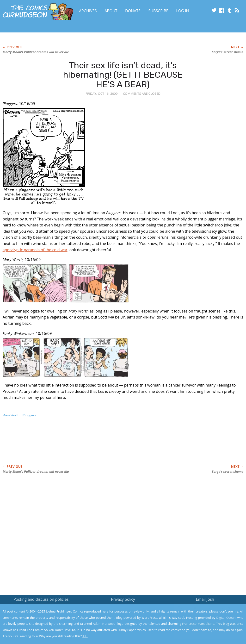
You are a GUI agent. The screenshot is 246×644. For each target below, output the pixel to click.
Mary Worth (11, 415)
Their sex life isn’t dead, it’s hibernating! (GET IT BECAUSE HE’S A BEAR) (123, 75)
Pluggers (29, 415)
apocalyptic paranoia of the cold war (35, 250)
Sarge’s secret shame (228, 52)
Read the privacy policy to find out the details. (203, 614)
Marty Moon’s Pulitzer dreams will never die (36, 52)
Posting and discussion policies (41, 599)
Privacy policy (123, 599)
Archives (88, 11)
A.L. (85, 636)
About (111, 11)
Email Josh (205, 599)
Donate (133, 11)
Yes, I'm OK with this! (205, 626)
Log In (182, 11)
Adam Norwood (104, 624)
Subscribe (158, 11)
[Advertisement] (90, 446)
